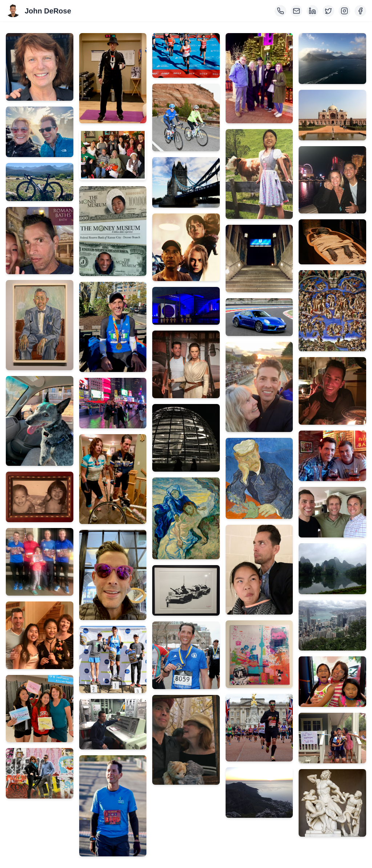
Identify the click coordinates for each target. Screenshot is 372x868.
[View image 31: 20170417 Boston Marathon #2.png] (186, 655)
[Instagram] (344, 11)
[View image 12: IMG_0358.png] (113, 78)
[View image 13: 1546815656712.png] (113, 155)
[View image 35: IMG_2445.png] (259, 259)
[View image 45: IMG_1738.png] (332, 180)
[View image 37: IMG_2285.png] (259, 387)
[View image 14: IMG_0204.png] (113, 231)
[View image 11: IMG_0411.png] (40, 773)
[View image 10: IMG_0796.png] (40, 709)
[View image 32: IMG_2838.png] (186, 740)
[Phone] (280, 11)
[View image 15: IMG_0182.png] (113, 327)
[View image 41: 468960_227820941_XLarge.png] (259, 728)
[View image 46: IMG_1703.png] (332, 242)
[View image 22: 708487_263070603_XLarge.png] (186, 55)
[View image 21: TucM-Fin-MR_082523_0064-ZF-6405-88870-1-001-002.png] (113, 806)
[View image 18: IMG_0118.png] (113, 575)
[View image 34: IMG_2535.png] (259, 174)
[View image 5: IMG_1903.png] (40, 325)
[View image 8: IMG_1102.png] (40, 562)
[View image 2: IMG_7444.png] (40, 132)
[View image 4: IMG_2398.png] (40, 241)
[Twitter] (328, 11)
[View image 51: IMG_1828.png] (332, 569)
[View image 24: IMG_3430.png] (186, 182)
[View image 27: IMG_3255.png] (186, 364)
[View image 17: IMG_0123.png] (113, 479)
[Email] (296, 11)
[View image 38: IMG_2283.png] (259, 478)
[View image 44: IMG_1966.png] (332, 115)
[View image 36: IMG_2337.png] (259, 317)
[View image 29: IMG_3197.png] (186, 519)
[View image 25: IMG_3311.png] (186, 247)
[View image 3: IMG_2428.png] (40, 182)
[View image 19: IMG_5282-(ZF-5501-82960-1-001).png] (113, 660)
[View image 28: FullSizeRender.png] (186, 438)
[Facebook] (360, 11)
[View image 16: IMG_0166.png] (113, 403)
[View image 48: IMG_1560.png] (332, 391)
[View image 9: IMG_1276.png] (40, 635)
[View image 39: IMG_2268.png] (259, 570)
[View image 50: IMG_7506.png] (332, 512)
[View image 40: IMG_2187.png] (259, 654)
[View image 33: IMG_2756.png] (259, 78)
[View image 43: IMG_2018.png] (332, 58)
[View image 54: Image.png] (332, 738)
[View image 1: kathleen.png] (40, 67)
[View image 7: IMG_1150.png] (40, 497)
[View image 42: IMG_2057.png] (259, 793)
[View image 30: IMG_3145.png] (186, 590)
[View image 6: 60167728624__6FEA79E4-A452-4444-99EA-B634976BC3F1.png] (40, 421)
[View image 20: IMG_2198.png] (113, 724)
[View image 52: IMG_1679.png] (332, 625)
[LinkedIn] (312, 11)
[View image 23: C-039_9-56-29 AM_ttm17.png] (186, 117)
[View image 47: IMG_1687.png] (332, 311)
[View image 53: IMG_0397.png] (332, 682)
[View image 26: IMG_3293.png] (186, 306)
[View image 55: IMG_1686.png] (332, 803)
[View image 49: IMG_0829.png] (332, 456)
